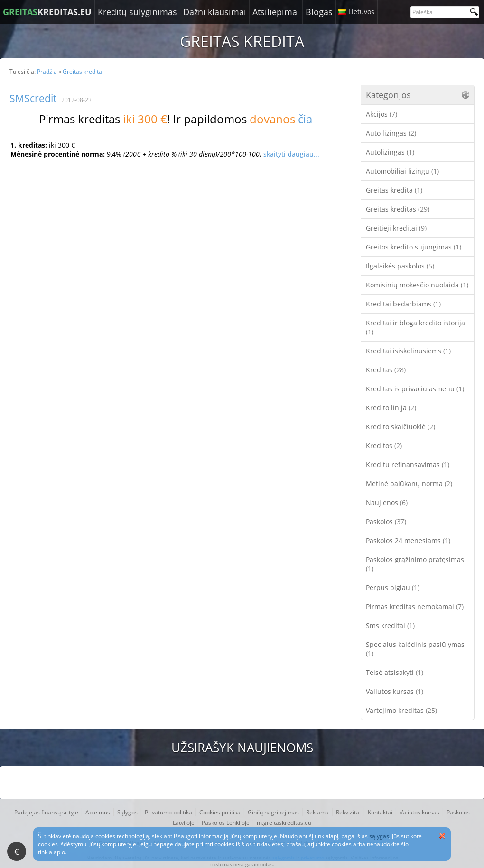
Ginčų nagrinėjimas (273, 812)
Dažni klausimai (215, 12)
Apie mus (98, 812)
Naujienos (387, 503)
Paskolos (386, 522)
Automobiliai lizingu (402, 171)
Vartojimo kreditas (401, 710)
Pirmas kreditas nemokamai (415, 606)
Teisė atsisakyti (395, 672)
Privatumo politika (168, 812)
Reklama (317, 812)
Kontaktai (380, 812)
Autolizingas (390, 152)
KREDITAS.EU (47, 12)
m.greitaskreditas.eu (284, 823)
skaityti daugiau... (291, 154)
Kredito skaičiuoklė (400, 427)
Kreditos (384, 446)
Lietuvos (361, 12)
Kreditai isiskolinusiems (408, 351)
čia (305, 119)
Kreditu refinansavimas (408, 465)
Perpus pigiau (393, 587)
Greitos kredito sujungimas (414, 247)
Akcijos (382, 114)
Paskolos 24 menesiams (408, 540)
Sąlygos (127, 812)
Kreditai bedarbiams (403, 304)
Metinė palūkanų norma (409, 484)
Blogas (319, 12)
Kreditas (386, 370)
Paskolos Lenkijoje (226, 823)
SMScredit (33, 98)
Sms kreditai (390, 625)
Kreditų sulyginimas (137, 12)
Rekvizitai (348, 812)
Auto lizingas (391, 133)
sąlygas (379, 836)
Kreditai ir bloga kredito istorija (415, 327)
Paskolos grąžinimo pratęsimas (415, 564)
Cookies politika (220, 812)
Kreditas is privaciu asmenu (415, 389)
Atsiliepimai (276, 12)
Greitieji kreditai (396, 228)
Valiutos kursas (395, 691)
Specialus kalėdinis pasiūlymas (415, 649)
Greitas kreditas (398, 209)
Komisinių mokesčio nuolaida (417, 285)
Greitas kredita (394, 190)
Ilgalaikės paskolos (400, 266)
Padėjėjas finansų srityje (46, 812)
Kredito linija (391, 408)
